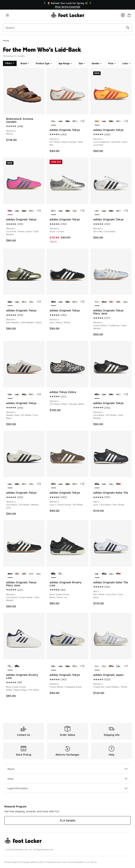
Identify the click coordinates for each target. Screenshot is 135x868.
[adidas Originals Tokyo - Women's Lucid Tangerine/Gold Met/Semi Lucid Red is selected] (97, 121)
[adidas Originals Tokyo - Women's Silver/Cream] (75, 121)
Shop (67, 779)
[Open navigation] (7, 15)
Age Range (65, 63)
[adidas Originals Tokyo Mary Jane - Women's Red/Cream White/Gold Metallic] (111, 302)
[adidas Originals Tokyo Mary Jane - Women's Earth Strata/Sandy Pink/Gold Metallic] (119, 302)
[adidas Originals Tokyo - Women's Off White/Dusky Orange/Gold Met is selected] (54, 121)
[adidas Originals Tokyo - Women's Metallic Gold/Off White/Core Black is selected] (10, 394)
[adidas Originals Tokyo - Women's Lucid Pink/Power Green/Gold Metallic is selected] (10, 211)
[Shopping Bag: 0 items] (129, 15)
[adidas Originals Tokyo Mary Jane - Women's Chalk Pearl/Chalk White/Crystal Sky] (126, 302)
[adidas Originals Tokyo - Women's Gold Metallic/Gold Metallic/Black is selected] (10, 302)
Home (6, 41)
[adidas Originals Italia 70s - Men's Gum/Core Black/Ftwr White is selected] (97, 484)
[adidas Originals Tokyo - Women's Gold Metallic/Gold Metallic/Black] (68, 121)
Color (126, 63)
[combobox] (67, 28)
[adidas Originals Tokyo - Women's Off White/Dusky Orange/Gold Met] (75, 211)
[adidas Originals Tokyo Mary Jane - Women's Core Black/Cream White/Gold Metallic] (104, 302)
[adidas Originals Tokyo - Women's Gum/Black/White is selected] (54, 302)
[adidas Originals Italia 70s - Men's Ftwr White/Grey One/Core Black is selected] (97, 574)
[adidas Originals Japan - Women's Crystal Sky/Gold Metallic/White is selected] (97, 666)
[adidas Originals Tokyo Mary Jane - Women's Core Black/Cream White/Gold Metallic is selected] (10, 574)
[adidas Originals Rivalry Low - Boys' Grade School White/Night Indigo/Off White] (61, 574)
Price (112, 63)
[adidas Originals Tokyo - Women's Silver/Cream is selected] (54, 211)
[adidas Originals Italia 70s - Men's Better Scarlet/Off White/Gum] (119, 484)
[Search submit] (128, 28)
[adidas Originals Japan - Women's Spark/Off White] (104, 666)
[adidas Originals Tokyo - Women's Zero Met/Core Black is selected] (97, 211)
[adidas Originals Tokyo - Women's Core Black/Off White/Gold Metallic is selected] (97, 394)
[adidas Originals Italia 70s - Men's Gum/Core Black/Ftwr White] (104, 574)
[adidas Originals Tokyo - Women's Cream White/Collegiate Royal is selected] (54, 666)
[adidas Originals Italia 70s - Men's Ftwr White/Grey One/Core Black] (104, 484)
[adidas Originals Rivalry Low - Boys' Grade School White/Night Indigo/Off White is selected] (10, 666)
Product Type (44, 63)
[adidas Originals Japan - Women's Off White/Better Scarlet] (111, 666)
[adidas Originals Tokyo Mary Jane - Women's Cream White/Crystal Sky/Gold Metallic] (32, 574)
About (67, 769)
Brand (25, 63)
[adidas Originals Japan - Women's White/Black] (119, 666)
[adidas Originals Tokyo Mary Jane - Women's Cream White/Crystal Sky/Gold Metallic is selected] (97, 302)
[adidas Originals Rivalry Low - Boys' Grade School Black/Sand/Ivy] (17, 666)
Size (82, 63)
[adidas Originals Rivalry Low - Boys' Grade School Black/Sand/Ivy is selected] (54, 574)
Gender (97, 63)
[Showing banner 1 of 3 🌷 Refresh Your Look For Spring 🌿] (67, 5)
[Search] (67, 28)
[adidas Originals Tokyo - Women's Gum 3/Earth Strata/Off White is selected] (54, 484)
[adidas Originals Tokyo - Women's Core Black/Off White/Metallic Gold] (61, 121)
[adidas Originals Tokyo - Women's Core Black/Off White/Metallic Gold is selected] (10, 484)
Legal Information (67, 788)
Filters (10, 63)
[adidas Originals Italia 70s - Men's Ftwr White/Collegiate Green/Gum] (111, 484)
